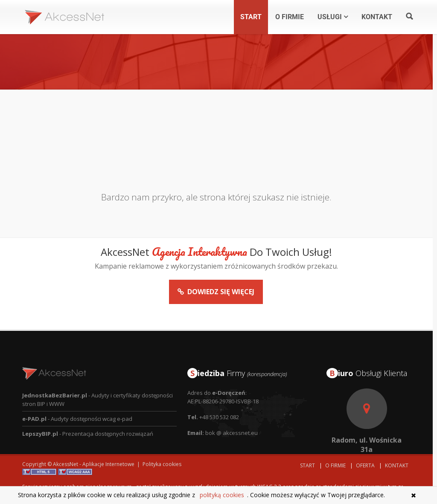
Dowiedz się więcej (216, 299)
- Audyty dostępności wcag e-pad (77, 404)
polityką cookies (222, 495)
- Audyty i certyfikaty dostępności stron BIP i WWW (98, 385)
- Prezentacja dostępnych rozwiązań (88, 419)
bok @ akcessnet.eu (232, 418)
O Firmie (335, 465)
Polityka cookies (162, 464)
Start (307, 465)
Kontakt (397, 465)
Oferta (365, 465)
